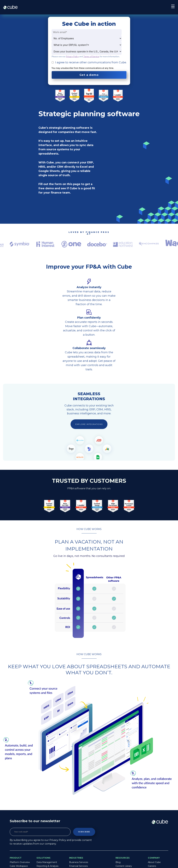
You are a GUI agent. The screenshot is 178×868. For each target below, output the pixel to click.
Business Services (79, 862)
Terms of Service (91, 56)
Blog (118, 862)
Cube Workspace (19, 866)
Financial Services (78, 866)
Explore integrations (89, 424)
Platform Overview (20, 862)
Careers (152, 866)
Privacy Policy (72, 56)
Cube (12, 7)
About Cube (154, 862)
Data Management (47, 862)
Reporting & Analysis (47, 866)
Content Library (124, 866)
